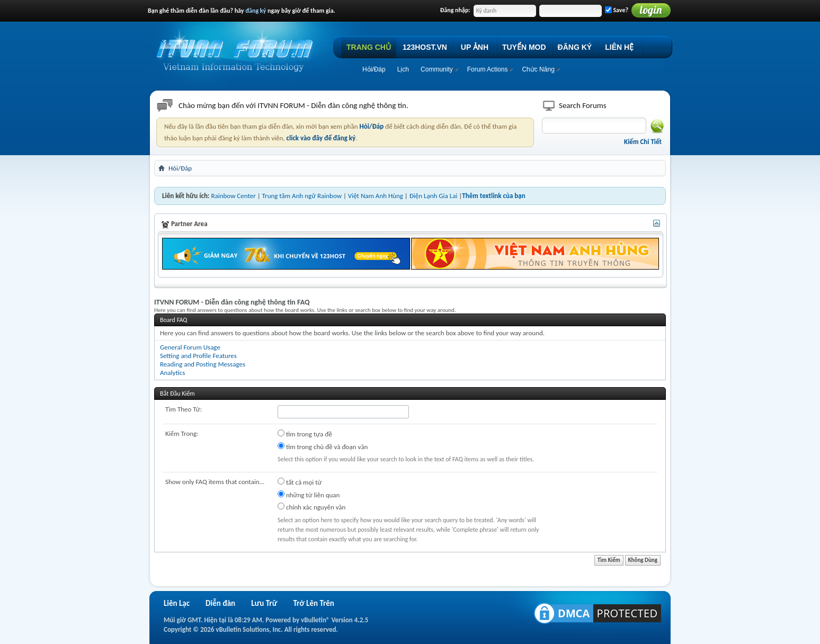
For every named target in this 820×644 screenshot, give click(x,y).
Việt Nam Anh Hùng (376, 196)
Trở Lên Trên (313, 603)
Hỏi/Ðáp (374, 69)
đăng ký (256, 11)
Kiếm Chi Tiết (643, 142)
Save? (617, 10)
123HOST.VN (425, 47)
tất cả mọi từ (300, 482)
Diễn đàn (220, 603)
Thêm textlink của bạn (493, 196)
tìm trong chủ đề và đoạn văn (323, 446)
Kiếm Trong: (182, 433)
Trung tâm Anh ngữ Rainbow (302, 196)
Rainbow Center (233, 196)
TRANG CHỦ (369, 47)
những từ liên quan (309, 495)
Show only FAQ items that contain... (215, 482)
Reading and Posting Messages (203, 364)
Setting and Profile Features (198, 356)
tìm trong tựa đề (305, 434)
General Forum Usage (190, 347)
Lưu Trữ (264, 603)
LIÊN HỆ (619, 47)
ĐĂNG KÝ (575, 47)
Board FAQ (173, 320)
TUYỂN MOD (524, 47)
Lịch (403, 69)
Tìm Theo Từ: (184, 409)
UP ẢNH (475, 47)
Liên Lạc (177, 603)
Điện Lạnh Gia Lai (434, 196)
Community (437, 69)
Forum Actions (488, 69)
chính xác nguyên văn (311, 507)
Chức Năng (538, 69)
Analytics (172, 373)
